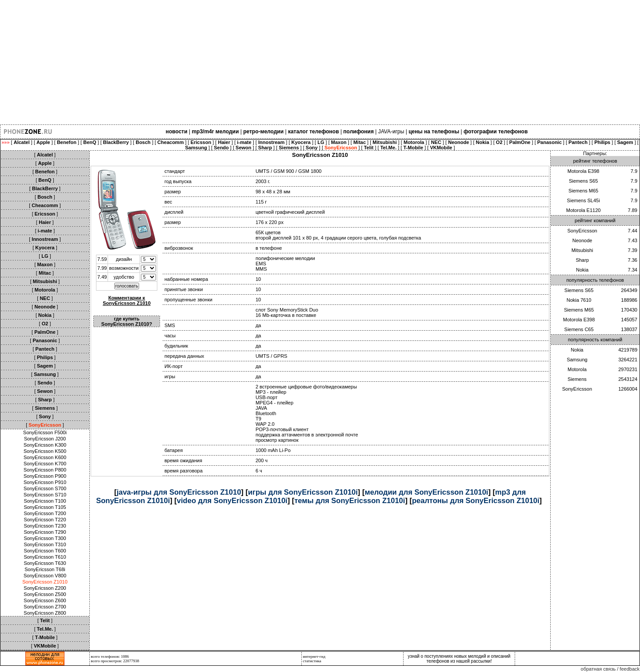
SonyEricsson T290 (45, 532)
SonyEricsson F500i (45, 432)
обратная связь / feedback (610, 669)
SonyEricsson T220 (45, 520)
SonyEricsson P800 (45, 470)
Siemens (577, 379)
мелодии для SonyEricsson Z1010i (426, 492)
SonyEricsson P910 (45, 482)
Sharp (582, 260)
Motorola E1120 (584, 210)
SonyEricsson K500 (45, 451)
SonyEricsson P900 (45, 476)
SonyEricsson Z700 (45, 607)
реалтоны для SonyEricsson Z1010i (476, 500)
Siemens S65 (583, 181)
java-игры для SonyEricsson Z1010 (179, 492)
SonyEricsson (582, 231)
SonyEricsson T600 (45, 551)
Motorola (577, 369)
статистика (312, 661)
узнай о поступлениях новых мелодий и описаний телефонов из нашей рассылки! (459, 659)
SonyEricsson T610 (45, 557)
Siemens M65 (583, 191)
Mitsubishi (582, 250)
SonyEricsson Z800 (45, 613)
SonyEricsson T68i (45, 569)
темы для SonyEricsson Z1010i (350, 500)
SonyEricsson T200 (45, 513)
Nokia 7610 (579, 300)
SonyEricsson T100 (45, 501)
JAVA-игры (391, 132)
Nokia (582, 270)
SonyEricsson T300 (45, 538)
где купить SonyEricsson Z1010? (127, 321)
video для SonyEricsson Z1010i (232, 500)
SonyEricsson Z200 (45, 588)
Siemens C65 (579, 329)
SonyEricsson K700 (45, 464)
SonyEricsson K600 (45, 457)
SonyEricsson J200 (45, 439)
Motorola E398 (584, 171)
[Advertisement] (267, 62)
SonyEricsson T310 (45, 544)
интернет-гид (314, 656)
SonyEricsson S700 (45, 488)
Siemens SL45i (584, 200)
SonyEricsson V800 (45, 576)
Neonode (582, 240)
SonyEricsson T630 (45, 563)
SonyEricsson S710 (45, 495)
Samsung (577, 360)
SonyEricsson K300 (45, 445)
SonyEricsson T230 (45, 526)
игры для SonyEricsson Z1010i (303, 492)
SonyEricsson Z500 (45, 594)
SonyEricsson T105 (45, 507)
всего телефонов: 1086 (110, 656)
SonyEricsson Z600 (45, 600)
